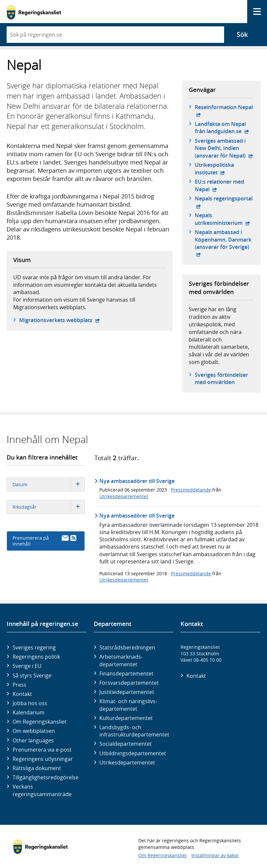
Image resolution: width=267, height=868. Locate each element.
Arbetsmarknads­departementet (121, 660)
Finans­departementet (126, 673)
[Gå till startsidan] (34, 12)
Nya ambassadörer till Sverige (137, 481)
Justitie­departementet (127, 692)
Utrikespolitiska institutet (224, 168)
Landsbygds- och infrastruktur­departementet (134, 731)
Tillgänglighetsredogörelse (46, 777)
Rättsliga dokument (37, 768)
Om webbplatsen (34, 731)
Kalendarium (29, 712)
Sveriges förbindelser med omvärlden (221, 378)
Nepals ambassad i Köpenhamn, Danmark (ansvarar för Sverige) (224, 239)
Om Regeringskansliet (40, 722)
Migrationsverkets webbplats (60, 320)
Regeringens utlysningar (43, 759)
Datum (49, 484)
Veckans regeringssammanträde (42, 790)
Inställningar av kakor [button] (215, 855)
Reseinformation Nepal (224, 111)
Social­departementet (126, 744)
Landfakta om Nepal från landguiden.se (224, 128)
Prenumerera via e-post (42, 750)
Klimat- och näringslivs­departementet (128, 705)
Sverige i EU (27, 666)
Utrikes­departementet (127, 763)
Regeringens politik (36, 657)
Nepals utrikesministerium (224, 219)
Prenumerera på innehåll (44, 541)
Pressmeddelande (191, 490)
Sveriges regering (34, 647)
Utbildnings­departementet (133, 753)
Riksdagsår (49, 507)
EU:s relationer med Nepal (224, 185)
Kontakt (22, 694)
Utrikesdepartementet (124, 496)
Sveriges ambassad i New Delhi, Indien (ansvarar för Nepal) (224, 148)
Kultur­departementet (126, 718)
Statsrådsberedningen (127, 647)
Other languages (33, 740)
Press (19, 685)
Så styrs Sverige (32, 675)
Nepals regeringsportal (224, 198)
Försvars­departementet (129, 683)
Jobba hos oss (30, 703)
